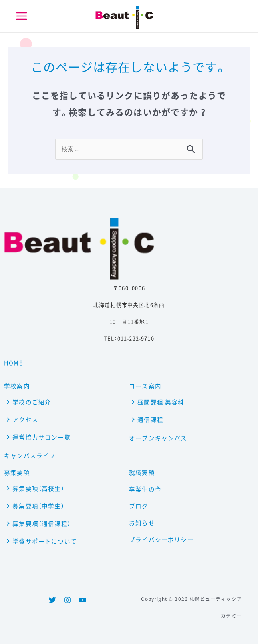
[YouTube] (83, 600)
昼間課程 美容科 (161, 402)
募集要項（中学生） (38, 506)
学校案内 (17, 386)
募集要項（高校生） (38, 488)
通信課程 (150, 420)
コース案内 (145, 386)
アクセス (25, 420)
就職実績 (142, 472)
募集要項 (17, 472)
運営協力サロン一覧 (42, 437)
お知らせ (142, 523)
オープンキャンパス (158, 438)
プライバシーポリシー (161, 540)
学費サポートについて (45, 541)
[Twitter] (52, 600)
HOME (14, 363)
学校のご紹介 (32, 402)
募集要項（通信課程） (42, 524)
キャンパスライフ (30, 456)
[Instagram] (67, 600)
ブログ (139, 506)
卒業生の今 (145, 489)
